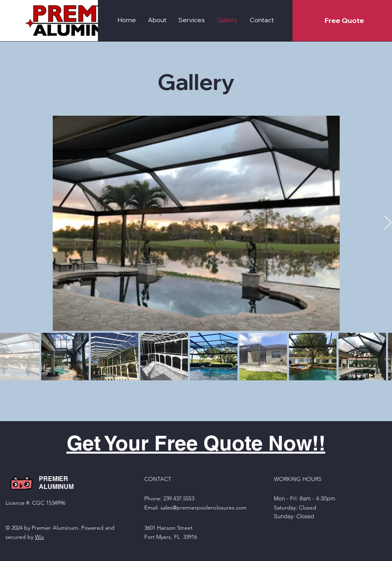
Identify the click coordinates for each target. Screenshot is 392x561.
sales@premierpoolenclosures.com (204, 508)
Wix (39, 537)
